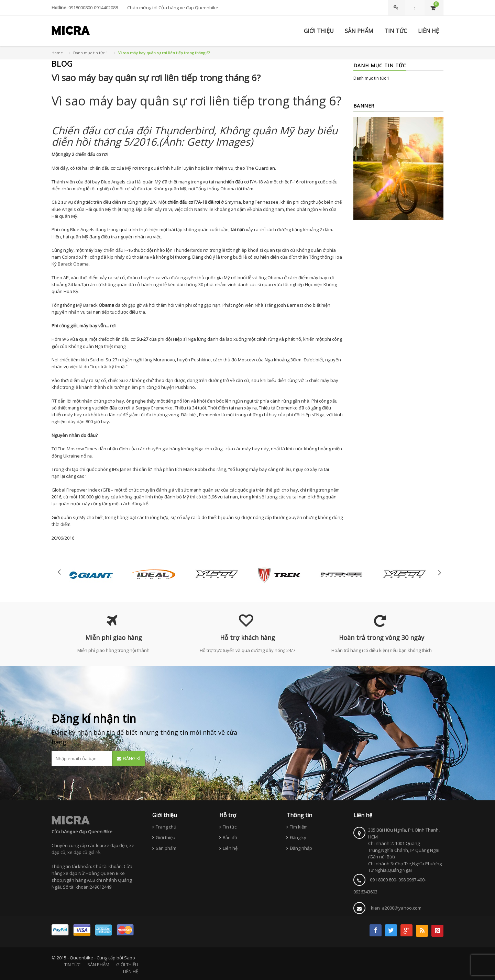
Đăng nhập (301, 848)
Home (57, 53)
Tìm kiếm (299, 827)
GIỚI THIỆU (127, 965)
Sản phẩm (166, 848)
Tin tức (230, 827)
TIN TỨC (72, 965)
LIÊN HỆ (131, 971)
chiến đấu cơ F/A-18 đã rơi (194, 202)
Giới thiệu (166, 837)
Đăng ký (298, 837)
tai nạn (216, 182)
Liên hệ (230, 848)
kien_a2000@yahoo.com (396, 908)
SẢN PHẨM (98, 965)
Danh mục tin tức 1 (91, 53)
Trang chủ (166, 827)
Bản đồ (230, 837)
